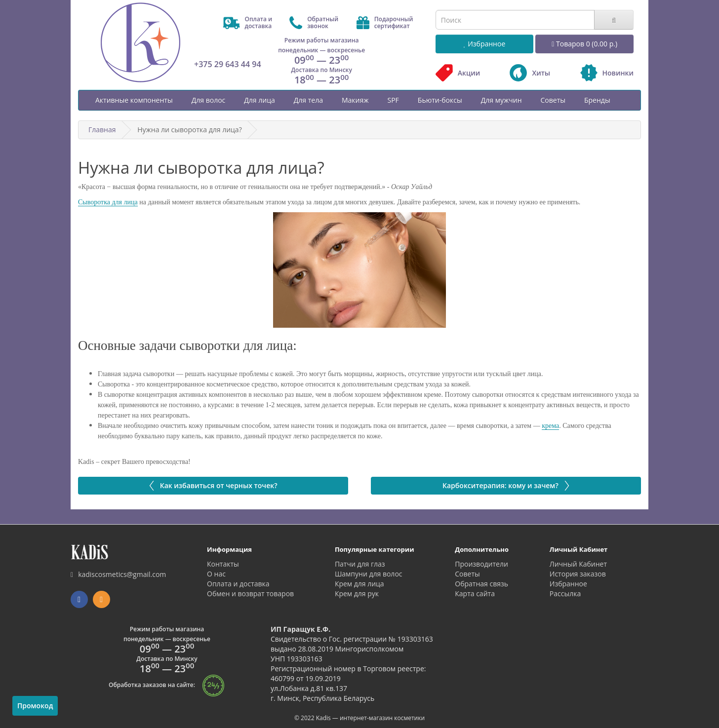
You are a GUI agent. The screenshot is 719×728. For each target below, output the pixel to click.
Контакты (223, 564)
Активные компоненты (134, 100)
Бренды (597, 100)
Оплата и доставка (238, 584)
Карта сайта (475, 594)
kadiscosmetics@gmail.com (118, 574)
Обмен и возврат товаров (250, 594)
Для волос (209, 100)
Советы (553, 100)
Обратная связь (481, 584)
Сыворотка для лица (108, 202)
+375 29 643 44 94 (228, 64)
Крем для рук (357, 594)
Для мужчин (501, 100)
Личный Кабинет (578, 564)
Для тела (308, 100)
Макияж (355, 100)
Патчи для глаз (360, 564)
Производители (481, 564)
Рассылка (565, 594)
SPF (393, 100)
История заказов (578, 574)
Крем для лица (359, 584)
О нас (216, 574)
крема (550, 426)
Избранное (568, 584)
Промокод (35, 706)
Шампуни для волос (369, 574)
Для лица (259, 100)
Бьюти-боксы (440, 100)
